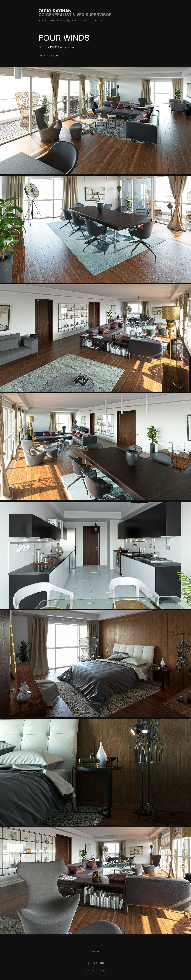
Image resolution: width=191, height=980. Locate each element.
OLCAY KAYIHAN (55, 11)
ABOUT (85, 21)
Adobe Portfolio (100, 971)
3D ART (42, 21)
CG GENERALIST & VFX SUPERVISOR (75, 15)
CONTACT (99, 21)
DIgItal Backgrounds (64, 21)
